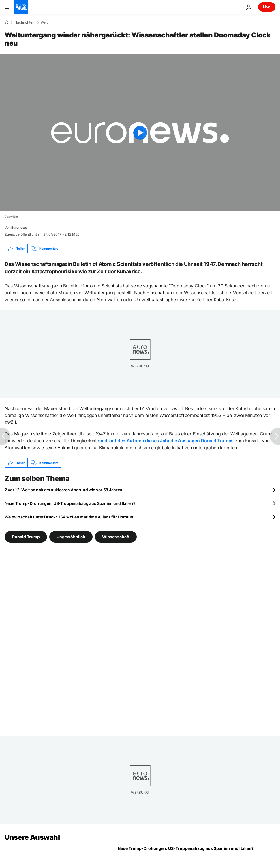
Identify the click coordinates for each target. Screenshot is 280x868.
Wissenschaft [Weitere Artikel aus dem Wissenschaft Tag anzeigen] (116, 537)
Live (267, 7)
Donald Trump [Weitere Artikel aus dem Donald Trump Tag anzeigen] (26, 537)
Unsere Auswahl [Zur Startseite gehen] (32, 837)
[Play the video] (140, 133)
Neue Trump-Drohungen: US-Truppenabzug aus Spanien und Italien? (70, 503)
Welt (44, 22)
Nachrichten (24, 22)
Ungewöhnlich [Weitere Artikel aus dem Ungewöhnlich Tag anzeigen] (71, 537)
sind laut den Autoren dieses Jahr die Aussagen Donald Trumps (166, 441)
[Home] (6, 22)
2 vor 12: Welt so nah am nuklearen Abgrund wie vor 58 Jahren (63, 490)
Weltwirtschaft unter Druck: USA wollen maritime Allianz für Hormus (69, 517)
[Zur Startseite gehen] (21, 7)
